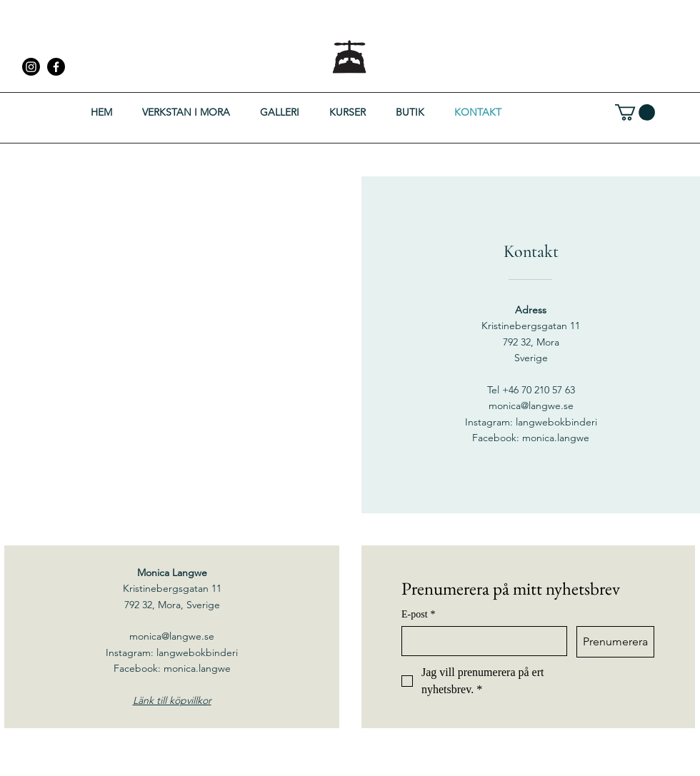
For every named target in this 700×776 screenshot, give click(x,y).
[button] (635, 112)
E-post (419, 614)
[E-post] (480, 641)
